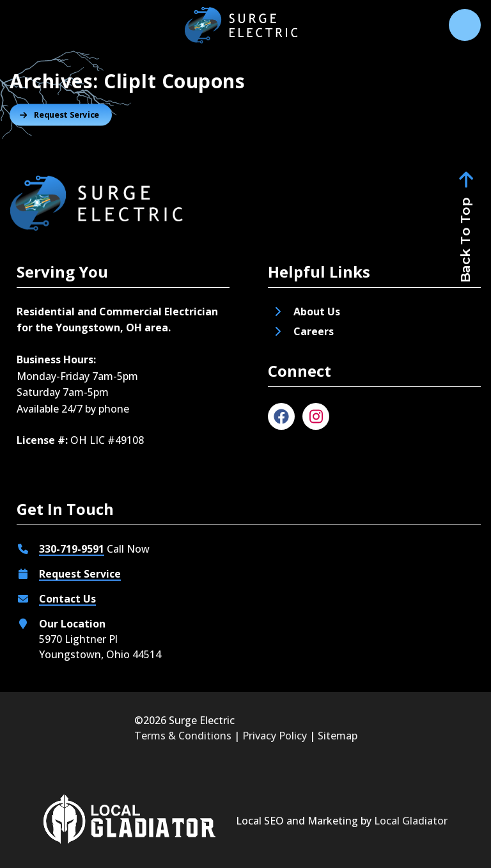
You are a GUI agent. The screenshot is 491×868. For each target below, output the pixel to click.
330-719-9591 (72, 549)
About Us (317, 312)
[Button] (61, 115)
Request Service (80, 574)
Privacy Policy (275, 736)
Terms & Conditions (183, 736)
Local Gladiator (411, 821)
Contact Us (67, 599)
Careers (315, 331)
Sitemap (338, 736)
